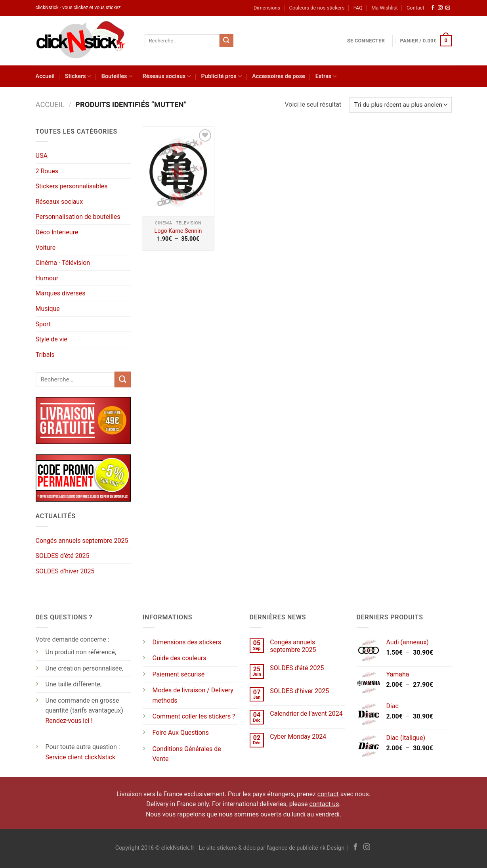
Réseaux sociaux (167, 76)
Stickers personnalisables (72, 186)
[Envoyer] (226, 41)
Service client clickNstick (81, 757)
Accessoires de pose (279, 76)
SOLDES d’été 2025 (63, 556)
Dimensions (267, 8)
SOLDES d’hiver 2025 (65, 571)
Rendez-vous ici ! (69, 721)
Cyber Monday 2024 (298, 737)
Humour (47, 278)
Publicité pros (222, 76)
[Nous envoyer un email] (448, 8)
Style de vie (52, 339)
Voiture (46, 248)
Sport (43, 324)
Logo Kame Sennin (178, 231)
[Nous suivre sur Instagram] (440, 8)
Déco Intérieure (57, 232)
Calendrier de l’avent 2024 (306, 714)
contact (328, 794)
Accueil (45, 76)
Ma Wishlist (384, 8)
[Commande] (400, 105)
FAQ (358, 8)
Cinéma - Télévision (63, 263)
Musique (48, 309)
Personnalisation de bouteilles (78, 217)
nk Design (332, 848)
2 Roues (47, 171)
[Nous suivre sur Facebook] (433, 8)
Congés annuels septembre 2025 (82, 541)
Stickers (78, 76)
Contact (415, 8)
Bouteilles (117, 76)
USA (42, 156)
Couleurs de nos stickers (317, 8)
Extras (326, 76)
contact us (324, 804)
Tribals (45, 355)
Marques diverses (61, 293)
